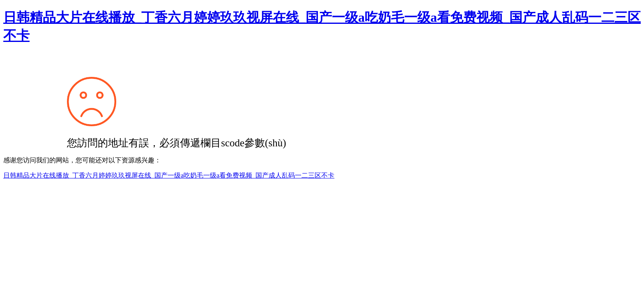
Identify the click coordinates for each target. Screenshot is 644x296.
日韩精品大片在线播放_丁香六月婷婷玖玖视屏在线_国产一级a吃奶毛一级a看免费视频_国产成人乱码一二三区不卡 (169, 175)
